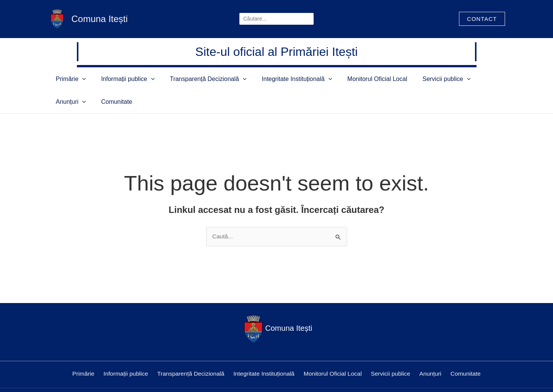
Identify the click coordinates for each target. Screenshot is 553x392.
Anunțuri (440, 79)
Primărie (78, 79)
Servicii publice (397, 79)
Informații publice (124, 79)
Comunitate (474, 79)
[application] (90, 79)
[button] (482, 19)
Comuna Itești (100, 19)
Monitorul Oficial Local (339, 79)
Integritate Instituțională (270, 79)
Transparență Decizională (193, 79)
